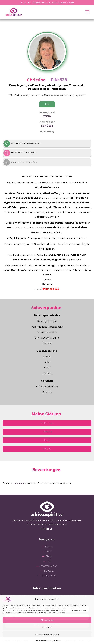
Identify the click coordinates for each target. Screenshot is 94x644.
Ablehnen (47, 627)
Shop (49, 556)
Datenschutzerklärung (43, 640)
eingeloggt (18, 483)
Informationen (49, 566)
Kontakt (49, 571)
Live (49, 561)
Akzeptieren (47, 620)
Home (49, 547)
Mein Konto (49, 576)
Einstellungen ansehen (47, 634)
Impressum (57, 640)
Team (49, 551)
